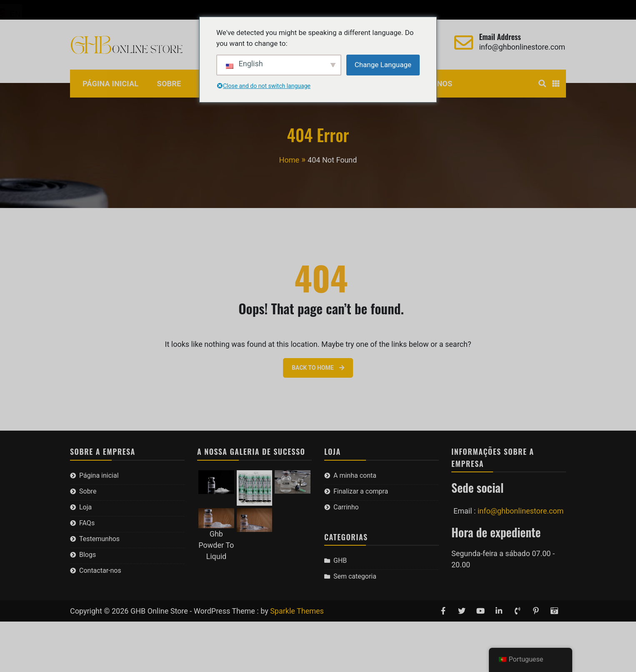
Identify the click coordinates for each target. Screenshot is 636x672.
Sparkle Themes (297, 611)
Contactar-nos (100, 570)
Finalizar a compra (150, 10)
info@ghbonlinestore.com (522, 47)
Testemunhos (99, 539)
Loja (85, 507)
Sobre (169, 84)
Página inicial (110, 84)
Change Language (383, 65)
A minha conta (87, 10)
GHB (340, 560)
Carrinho (204, 10)
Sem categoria (355, 576)
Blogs (88, 555)
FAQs (87, 523)
